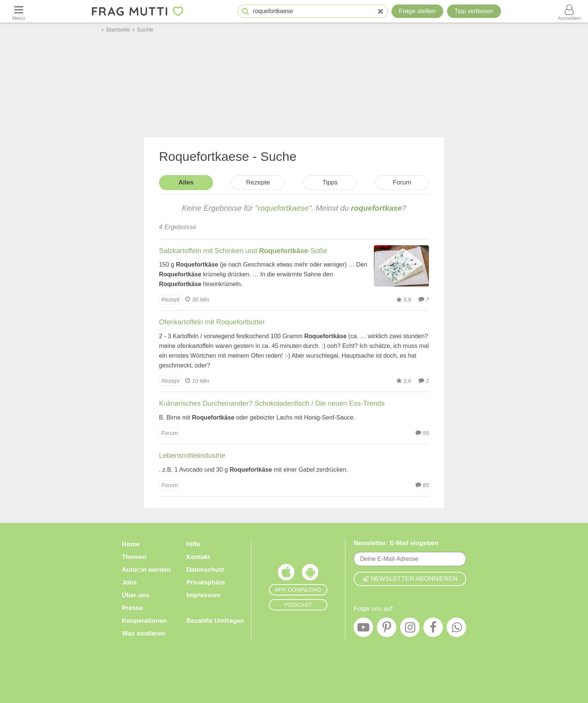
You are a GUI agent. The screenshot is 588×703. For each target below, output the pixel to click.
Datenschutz (205, 570)
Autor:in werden (146, 570)
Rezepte (258, 182)
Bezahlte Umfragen (215, 621)
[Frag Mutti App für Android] (310, 574)
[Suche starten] (245, 11)
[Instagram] (410, 629)
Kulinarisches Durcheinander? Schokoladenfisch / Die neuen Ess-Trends (272, 403)
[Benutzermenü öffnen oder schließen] (569, 11)
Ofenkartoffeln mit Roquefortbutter (212, 322)
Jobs (129, 582)
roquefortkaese (283, 208)
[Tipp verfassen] (474, 11)
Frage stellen (417, 11)
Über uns (136, 595)
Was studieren (144, 633)
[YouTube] (363, 629)
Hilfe (193, 544)
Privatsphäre (206, 582)
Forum (402, 182)
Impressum (203, 595)
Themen (134, 557)
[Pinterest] (387, 629)
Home (131, 544)
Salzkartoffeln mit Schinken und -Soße (243, 251)
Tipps (330, 182)
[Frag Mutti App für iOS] (286, 574)
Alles (186, 182)
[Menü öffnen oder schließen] (19, 11)
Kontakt (198, 557)
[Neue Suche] (381, 11)
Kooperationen (144, 621)
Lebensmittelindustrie (192, 455)
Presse (132, 608)
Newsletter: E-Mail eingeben (396, 543)
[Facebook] (433, 629)
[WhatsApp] (456, 629)
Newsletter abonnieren (410, 579)
